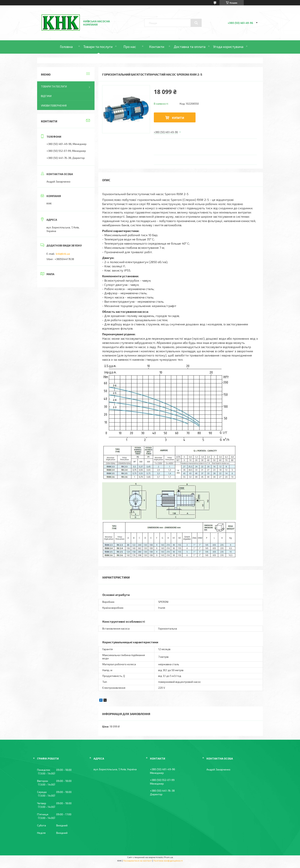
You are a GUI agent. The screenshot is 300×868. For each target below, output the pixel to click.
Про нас (130, 47)
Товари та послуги (98, 47)
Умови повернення (54, 105)
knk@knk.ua (63, 254)
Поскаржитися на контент (137, 861)
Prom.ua (169, 857)
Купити (178, 118)
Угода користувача (228, 47)
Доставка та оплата (190, 47)
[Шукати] (196, 23)
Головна (66, 47)
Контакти (157, 47)
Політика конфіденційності (168, 861)
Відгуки (46, 96)
